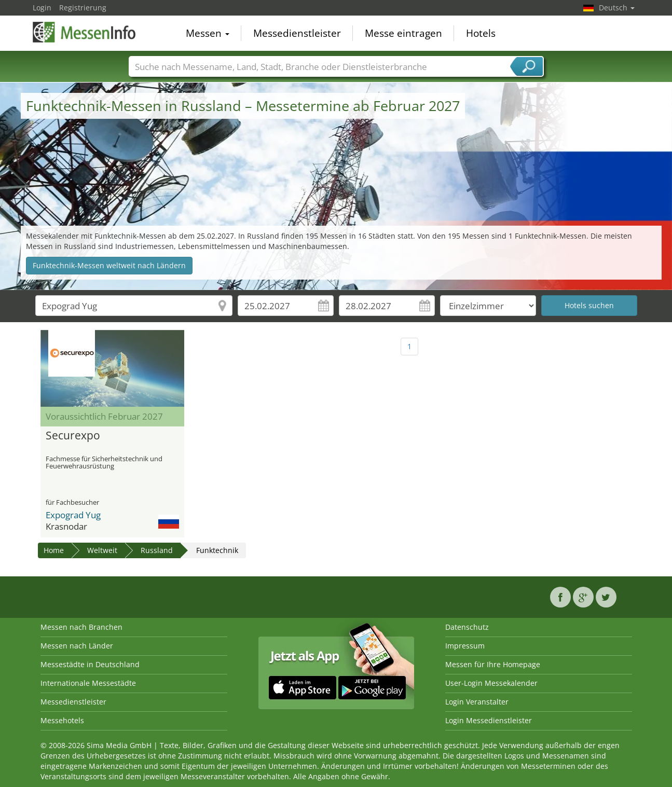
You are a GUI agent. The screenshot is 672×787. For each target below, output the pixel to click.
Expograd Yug (73, 515)
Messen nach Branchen (81, 627)
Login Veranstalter (477, 702)
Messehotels (62, 720)
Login (42, 8)
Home (54, 550)
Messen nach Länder (77, 646)
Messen (208, 33)
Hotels (481, 33)
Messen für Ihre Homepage (493, 664)
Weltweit (102, 550)
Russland (157, 550)
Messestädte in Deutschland (90, 664)
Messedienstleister (297, 33)
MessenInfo (85, 32)
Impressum (465, 646)
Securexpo (73, 436)
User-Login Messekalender (491, 683)
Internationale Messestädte (88, 683)
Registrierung (83, 8)
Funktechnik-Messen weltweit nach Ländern (109, 265)
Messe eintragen (403, 33)
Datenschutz (467, 627)
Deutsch (617, 8)
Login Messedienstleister (489, 720)
